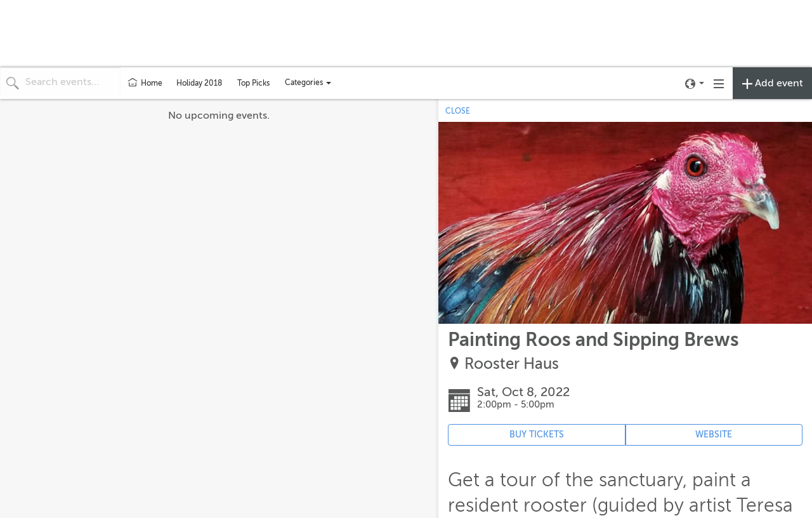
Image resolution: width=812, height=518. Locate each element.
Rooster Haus (512, 364)
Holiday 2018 (199, 83)
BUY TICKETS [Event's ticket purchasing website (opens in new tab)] (537, 435)
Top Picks (253, 83)
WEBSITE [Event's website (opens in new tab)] (714, 435)
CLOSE (458, 111)
